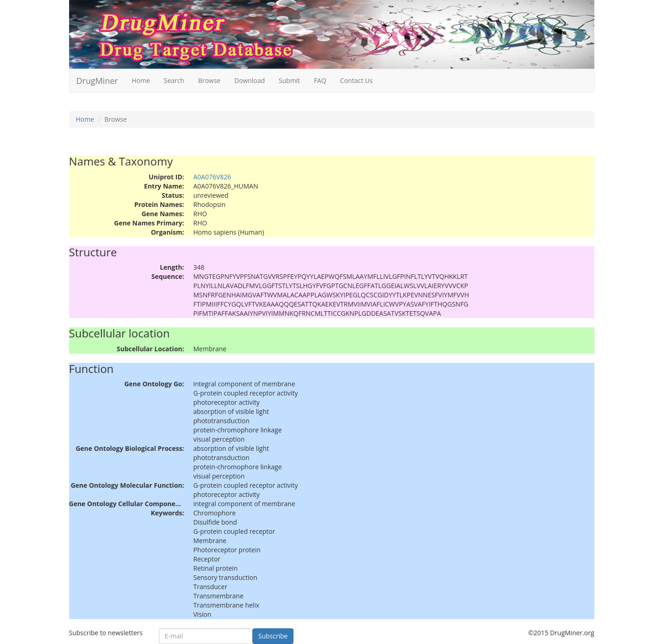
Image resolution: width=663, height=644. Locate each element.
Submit (289, 80)
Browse (209, 80)
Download (249, 80)
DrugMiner (97, 81)
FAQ (320, 80)
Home (141, 80)
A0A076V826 (212, 177)
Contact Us (356, 80)
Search (174, 80)
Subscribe (273, 636)
